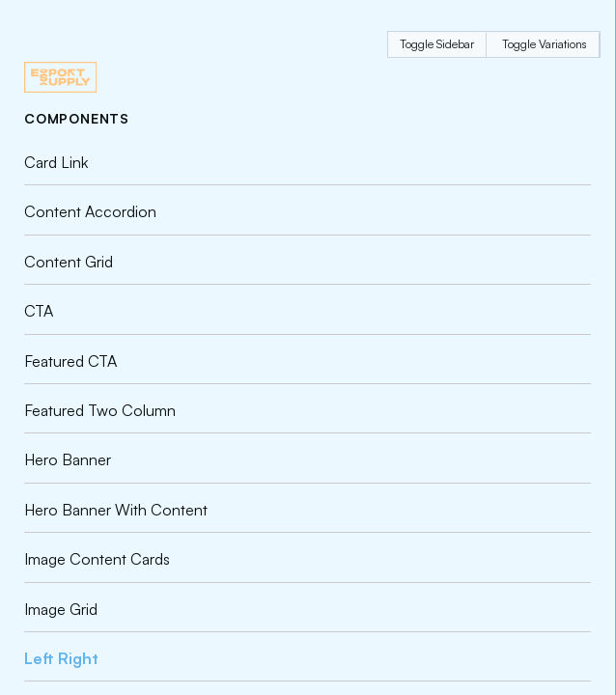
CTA (39, 311)
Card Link (56, 162)
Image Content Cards (97, 559)
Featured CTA (70, 361)
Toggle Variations (545, 44)
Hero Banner (68, 459)
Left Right (61, 658)
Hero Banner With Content (116, 510)
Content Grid (69, 262)
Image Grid (61, 609)
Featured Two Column (100, 410)
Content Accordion (90, 211)
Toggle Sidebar (437, 44)
